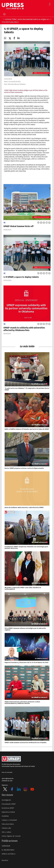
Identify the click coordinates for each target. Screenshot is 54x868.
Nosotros (5, 860)
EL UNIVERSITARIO (8, 850)
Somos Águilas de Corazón (11, 836)
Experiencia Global (8, 812)
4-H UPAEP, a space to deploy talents (21, 277)
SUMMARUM (6, 846)
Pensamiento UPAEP (9, 804)
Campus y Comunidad (9, 820)
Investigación (6, 800)
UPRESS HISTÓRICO (9, 854)
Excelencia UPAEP (8, 808)
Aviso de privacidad (7, 772)
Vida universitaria (8, 824)
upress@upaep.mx (8, 778)
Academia (5, 816)
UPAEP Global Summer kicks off (18, 226)
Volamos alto (6, 828)
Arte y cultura (6, 832)
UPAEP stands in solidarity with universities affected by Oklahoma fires (24, 329)
